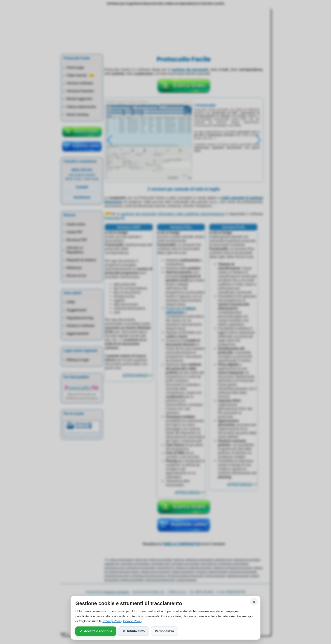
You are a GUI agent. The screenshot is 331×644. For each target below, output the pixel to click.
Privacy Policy (112, 621)
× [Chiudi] (254, 602)
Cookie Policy (133, 621)
